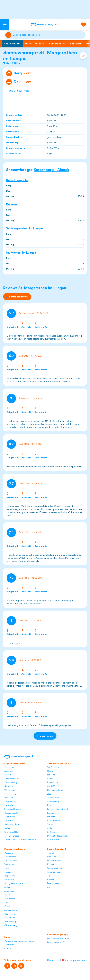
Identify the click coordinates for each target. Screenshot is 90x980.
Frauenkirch (52, 782)
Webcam (40, 44)
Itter (49, 794)
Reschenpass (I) (12, 813)
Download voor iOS (56, 942)
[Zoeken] (49, 35)
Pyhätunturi (9, 767)
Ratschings (9, 880)
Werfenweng (10, 922)
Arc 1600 (51, 786)
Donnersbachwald (55, 790)
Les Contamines (12, 861)
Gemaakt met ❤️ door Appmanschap (66, 960)
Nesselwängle (10, 914)
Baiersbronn (10, 853)
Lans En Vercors (12, 836)
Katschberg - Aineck (51, 170)
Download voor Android (58, 939)
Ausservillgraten (11, 910)
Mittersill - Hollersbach (58, 836)
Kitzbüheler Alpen (12, 779)
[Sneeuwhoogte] (45, 24)
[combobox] (49, 35)
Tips (49, 876)
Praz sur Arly (10, 876)
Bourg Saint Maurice (14, 883)
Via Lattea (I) (11, 790)
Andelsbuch (10, 817)
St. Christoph (53, 840)
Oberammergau (54, 802)
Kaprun (50, 805)
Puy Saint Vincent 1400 (57, 809)
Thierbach (9, 872)
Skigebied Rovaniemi (14, 809)
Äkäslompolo (10, 857)
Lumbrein (51, 813)
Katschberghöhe (17, 180)
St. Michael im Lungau (21, 253)
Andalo (50, 779)
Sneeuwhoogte (12, 44)
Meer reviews (45, 736)
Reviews (51, 880)
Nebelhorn (9, 786)
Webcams (52, 857)
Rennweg (12, 204)
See (6, 902)
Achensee (9, 771)
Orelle (7, 906)
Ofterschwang (11, 925)
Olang (50, 771)
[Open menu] (5, 25)
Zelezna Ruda (53, 798)
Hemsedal (9, 805)
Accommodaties (55, 872)
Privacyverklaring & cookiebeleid (19, 941)
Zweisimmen (10, 899)
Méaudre (8, 775)
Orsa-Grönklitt (11, 832)
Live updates (53, 883)
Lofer (7, 868)
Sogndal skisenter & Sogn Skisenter (20, 840)
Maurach (51, 817)
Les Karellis (9, 821)
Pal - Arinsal (10, 918)
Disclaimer (9, 945)
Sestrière (51, 832)
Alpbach (8, 887)
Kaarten (51, 864)
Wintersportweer (55, 861)
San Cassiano (53, 767)
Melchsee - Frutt (12, 824)
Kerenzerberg (11, 782)
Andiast (51, 828)
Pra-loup (51, 775)
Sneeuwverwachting (56, 868)
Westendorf (10, 864)
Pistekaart (75, 44)
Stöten (50, 824)
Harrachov (9, 798)
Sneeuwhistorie (57, 44)
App (49, 887)
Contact (8, 949)
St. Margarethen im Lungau (24, 228)
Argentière (9, 891)
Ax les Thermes (54, 821)
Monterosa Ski (11, 794)
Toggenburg (10, 802)
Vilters (7, 895)
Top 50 (51, 853)
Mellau (7, 828)
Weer (28, 44)
